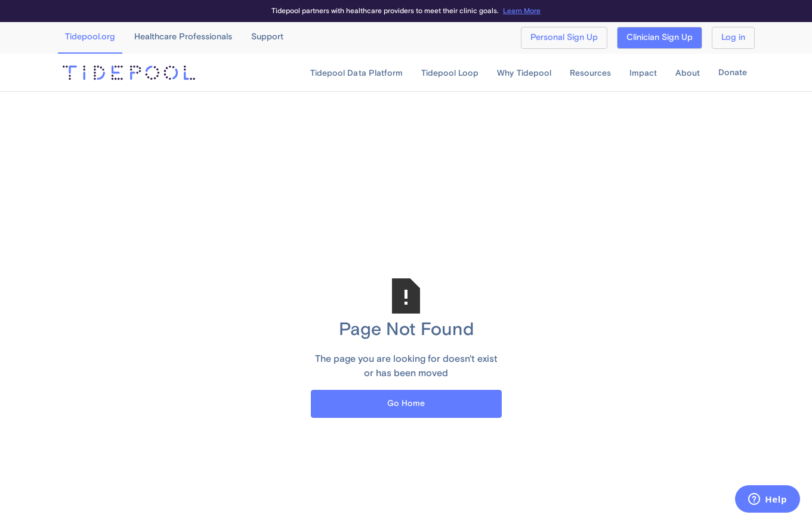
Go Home (406, 404)
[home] (129, 73)
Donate (733, 73)
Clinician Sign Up (660, 38)
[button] (356, 73)
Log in (733, 38)
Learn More (522, 11)
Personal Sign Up (564, 38)
